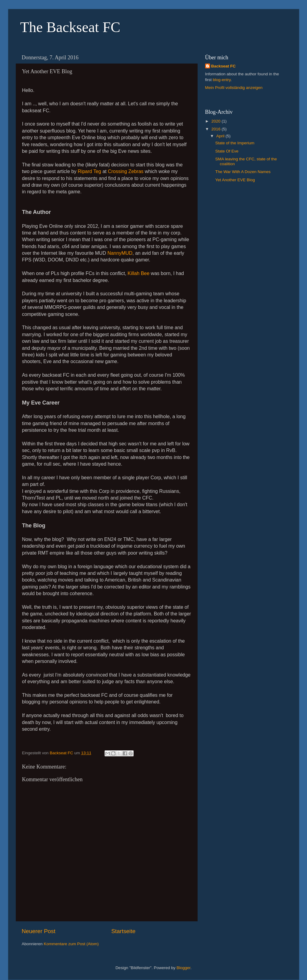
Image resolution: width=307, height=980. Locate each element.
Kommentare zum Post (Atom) (71, 944)
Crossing (117, 171)
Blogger (184, 968)
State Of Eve (227, 151)
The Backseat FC (70, 27)
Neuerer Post (39, 931)
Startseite (123, 931)
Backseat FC (224, 66)
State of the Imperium (235, 143)
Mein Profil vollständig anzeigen (234, 88)
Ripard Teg (90, 171)
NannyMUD (120, 253)
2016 (216, 129)
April (221, 136)
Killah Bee (138, 273)
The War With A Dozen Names (243, 172)
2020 (216, 121)
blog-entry (222, 80)
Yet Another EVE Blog (235, 180)
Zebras (136, 171)
